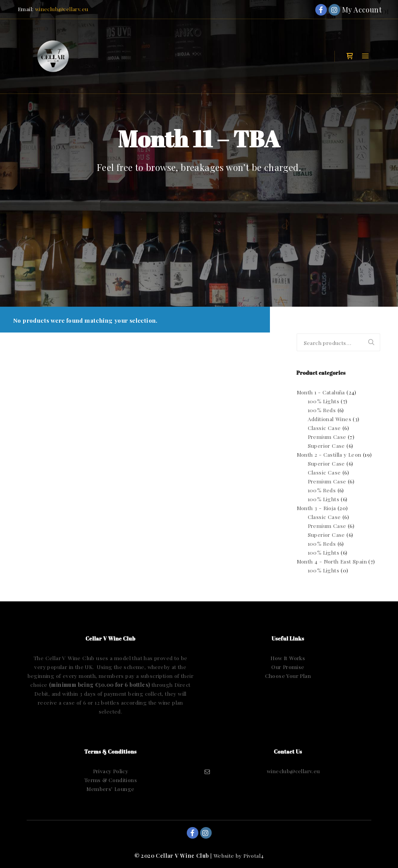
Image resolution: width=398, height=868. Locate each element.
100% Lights (324, 401)
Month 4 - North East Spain (332, 561)
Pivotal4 (253, 856)
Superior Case (326, 446)
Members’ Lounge (110, 789)
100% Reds (322, 410)
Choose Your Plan (288, 676)
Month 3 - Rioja (316, 508)
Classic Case (324, 428)
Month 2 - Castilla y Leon (329, 454)
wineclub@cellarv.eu (62, 9)
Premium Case (327, 437)
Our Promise (288, 667)
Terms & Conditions (111, 780)
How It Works (288, 658)
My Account (348, 10)
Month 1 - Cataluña (321, 392)
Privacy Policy (111, 771)
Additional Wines (330, 419)
